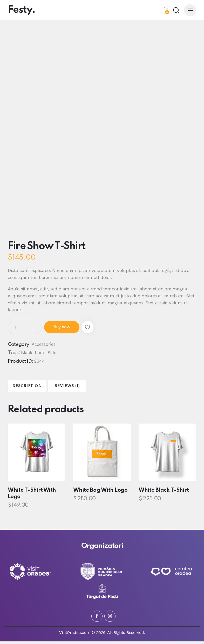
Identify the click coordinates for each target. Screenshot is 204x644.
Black (27, 353)
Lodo (40, 353)
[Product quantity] (25, 327)
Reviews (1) (83, 388)
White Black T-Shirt (163, 493)
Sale (53, 353)
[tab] (32, 387)
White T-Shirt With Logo (31, 496)
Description (33, 388)
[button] (94, 327)
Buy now (64, 328)
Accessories (44, 345)
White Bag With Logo (99, 493)
